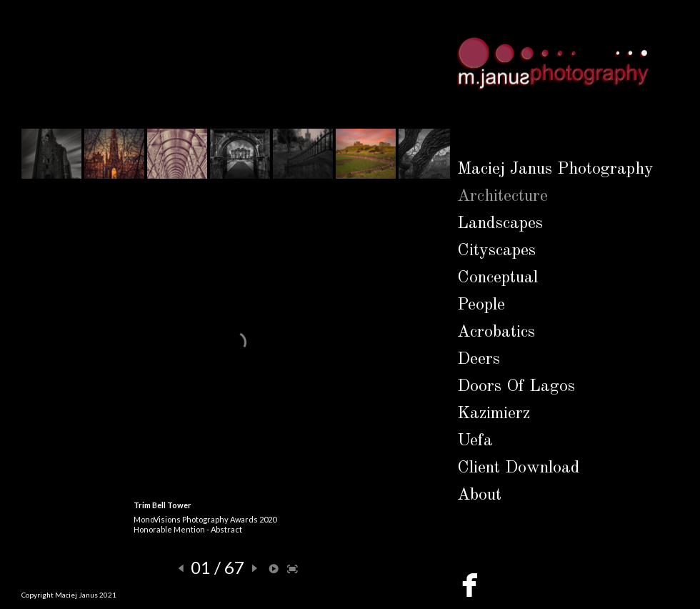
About (479, 495)
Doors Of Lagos (516, 387)
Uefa (475, 441)
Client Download (519, 468)
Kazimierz (494, 414)
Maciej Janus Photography (555, 169)
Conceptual (497, 278)
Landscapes (500, 224)
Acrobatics (496, 332)
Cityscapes (496, 251)
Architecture (502, 197)
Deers (479, 360)
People (481, 305)
